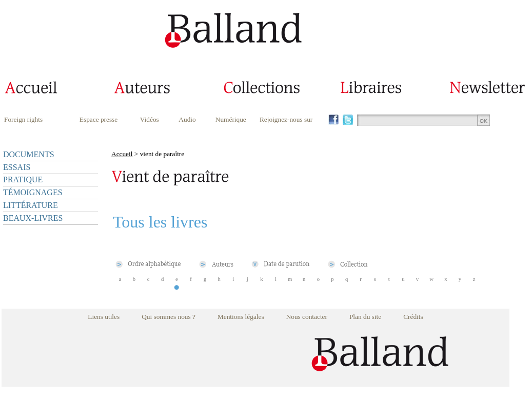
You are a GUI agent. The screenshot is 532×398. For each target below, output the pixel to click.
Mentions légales (241, 317)
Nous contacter (307, 317)
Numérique (231, 119)
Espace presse (98, 119)
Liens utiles (104, 317)
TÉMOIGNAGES (33, 192)
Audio (187, 119)
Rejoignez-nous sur (286, 119)
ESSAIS (17, 167)
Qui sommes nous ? (169, 317)
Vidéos (150, 119)
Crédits (413, 317)
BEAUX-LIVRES (33, 218)
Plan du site (365, 317)
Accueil (122, 154)
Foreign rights (23, 119)
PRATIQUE (23, 179)
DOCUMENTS (29, 154)
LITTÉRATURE (31, 205)
